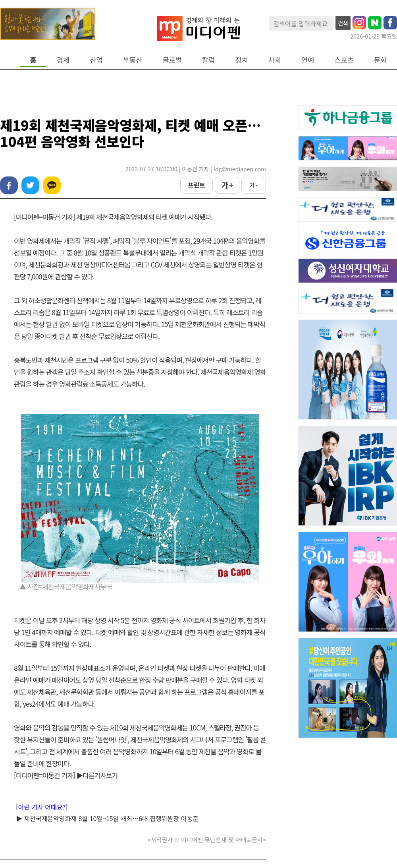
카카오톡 (52, 185)
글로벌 (172, 60)
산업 (96, 60)
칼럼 (208, 60)
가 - (254, 185)
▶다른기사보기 (97, 775)
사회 (275, 60)
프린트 (197, 185)
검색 (343, 23)
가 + (227, 185)
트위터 (30, 185)
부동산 (133, 60)
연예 (308, 60)
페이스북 (9, 185)
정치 (241, 60)
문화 (380, 60)
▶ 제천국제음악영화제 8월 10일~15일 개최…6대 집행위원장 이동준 (107, 818)
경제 (63, 60)
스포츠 (344, 60)
